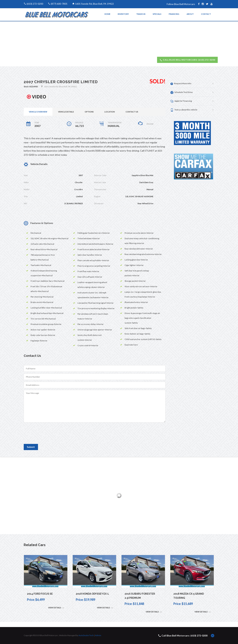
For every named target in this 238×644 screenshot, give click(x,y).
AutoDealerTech (86, 635)
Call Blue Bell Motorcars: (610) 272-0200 (187, 60)
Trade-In (141, 14)
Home (107, 14)
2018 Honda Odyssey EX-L (92, 594)
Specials (157, 14)
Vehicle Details (66, 112)
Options (89, 112)
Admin (98, 635)
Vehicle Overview (38, 112)
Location (110, 112)
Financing (174, 14)
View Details (56, 608)
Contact (206, 14)
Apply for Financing (181, 101)
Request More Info (181, 84)
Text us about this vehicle (184, 110)
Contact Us (132, 112)
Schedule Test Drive (182, 92)
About (190, 14)
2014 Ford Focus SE (40, 594)
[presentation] (50, 435)
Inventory (123, 14)
